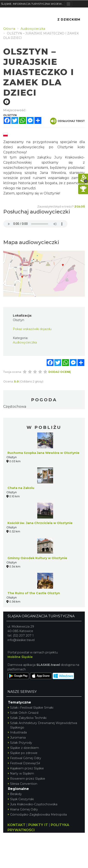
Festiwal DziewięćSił (24, 763)
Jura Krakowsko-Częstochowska (33, 804)
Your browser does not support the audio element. (35, 224)
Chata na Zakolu (21, 488)
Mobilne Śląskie (20, 657)
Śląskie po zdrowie (23, 753)
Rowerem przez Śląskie (27, 779)
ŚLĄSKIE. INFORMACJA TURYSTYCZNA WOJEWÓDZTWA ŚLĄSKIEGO (33, 4)
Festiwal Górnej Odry (25, 758)
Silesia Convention (23, 784)
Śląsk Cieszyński (21, 799)
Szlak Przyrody (20, 743)
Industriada (17, 732)
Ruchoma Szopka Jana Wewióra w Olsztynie (43, 453)
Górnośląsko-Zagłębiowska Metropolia (37, 815)
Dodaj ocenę (60, 372)
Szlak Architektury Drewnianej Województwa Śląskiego (43, 725)
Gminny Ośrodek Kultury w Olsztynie (37, 558)
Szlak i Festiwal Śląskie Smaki (31, 708)
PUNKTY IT (38, 825)
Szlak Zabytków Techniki (27, 718)
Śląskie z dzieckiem (23, 748)
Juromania (17, 738)
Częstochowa (15, 407)
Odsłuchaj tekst (67, 121)
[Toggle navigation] (68, 4)
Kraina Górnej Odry (23, 809)
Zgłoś (80, 206)
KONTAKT (16, 825)
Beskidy (15, 794)
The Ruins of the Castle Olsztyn (34, 593)
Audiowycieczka (25, 342)
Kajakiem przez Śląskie (26, 768)
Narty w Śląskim (21, 773)
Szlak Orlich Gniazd (23, 713)
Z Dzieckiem (69, 19)
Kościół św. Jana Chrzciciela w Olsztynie (40, 523)
